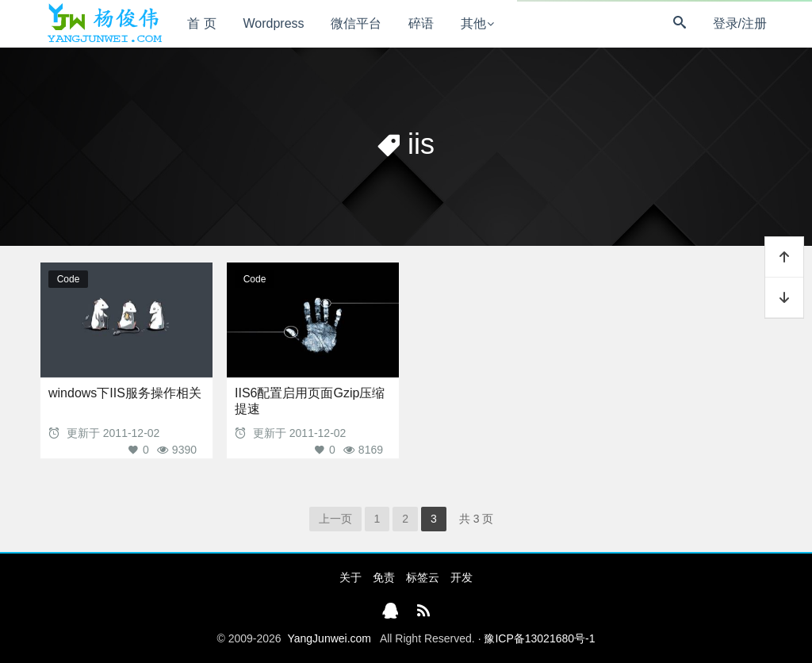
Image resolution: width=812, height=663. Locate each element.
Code (69, 279)
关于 (350, 577)
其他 (473, 23)
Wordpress (274, 23)
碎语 (421, 23)
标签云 (423, 577)
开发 (462, 577)
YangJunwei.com (329, 638)
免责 (384, 577)
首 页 (201, 23)
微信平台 (356, 23)
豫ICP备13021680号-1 (539, 638)
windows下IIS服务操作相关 (125, 393)
